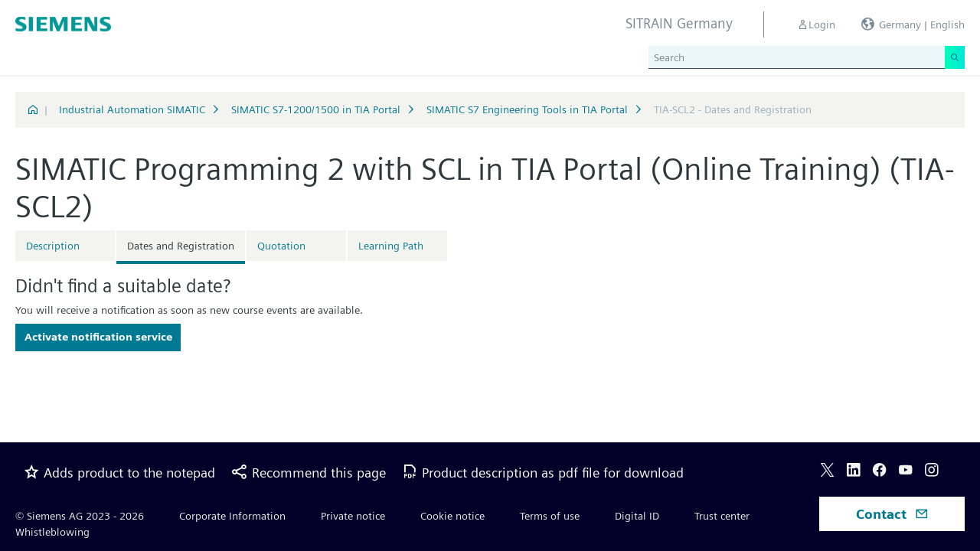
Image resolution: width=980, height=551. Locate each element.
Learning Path (391, 246)
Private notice (353, 516)
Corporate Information (232, 516)
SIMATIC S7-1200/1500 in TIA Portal (316, 109)
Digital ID (637, 516)
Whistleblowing (52, 532)
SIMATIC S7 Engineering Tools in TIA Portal (527, 109)
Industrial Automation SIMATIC (132, 109)
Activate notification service (98, 337)
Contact (892, 514)
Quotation (281, 246)
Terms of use (550, 516)
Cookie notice (452, 516)
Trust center (722, 516)
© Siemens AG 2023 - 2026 (80, 516)
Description (53, 246)
